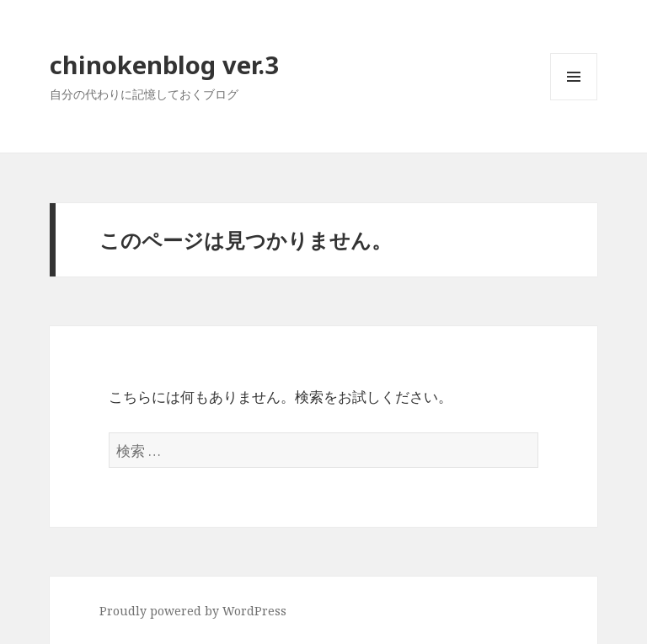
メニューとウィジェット (574, 100)
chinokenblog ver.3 (164, 64)
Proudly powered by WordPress (193, 611)
